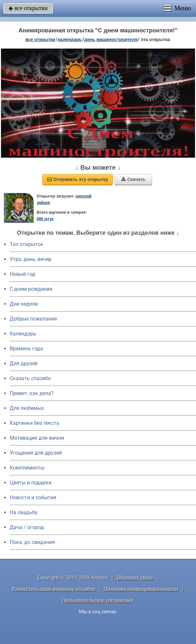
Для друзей (24, 363)
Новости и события (33, 497)
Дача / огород (27, 527)
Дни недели (24, 304)
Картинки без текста (34, 423)
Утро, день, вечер (31, 259)
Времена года (26, 349)
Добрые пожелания (33, 319)
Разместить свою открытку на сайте (54, 589)
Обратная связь (135, 577)
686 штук (45, 219)
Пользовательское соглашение (98, 600)
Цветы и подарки (31, 483)
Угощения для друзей (36, 453)
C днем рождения (31, 289)
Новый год (22, 274)
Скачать (133, 179)
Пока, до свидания (32, 542)
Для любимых (27, 408)
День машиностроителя (111, 40)
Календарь (70, 40)
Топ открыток (27, 244)
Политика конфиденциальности (141, 589)
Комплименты (27, 468)
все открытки (28, 8)
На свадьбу (24, 512)
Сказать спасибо (30, 378)
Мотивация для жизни (37, 438)
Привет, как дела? (32, 393)
